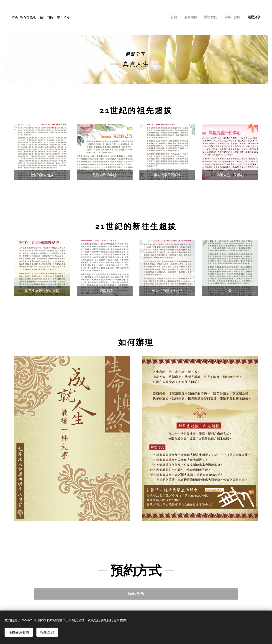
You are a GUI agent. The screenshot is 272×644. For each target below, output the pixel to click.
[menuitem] (232, 18)
